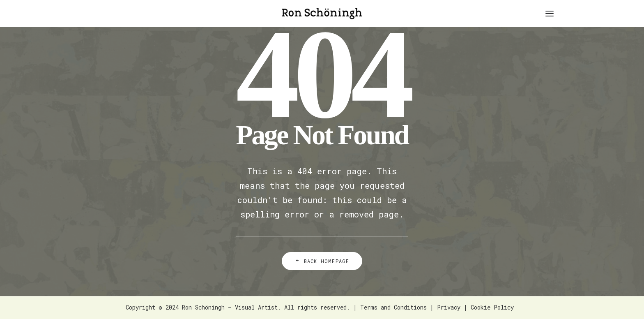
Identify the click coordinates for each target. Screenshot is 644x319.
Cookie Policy (492, 307)
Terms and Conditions (393, 307)
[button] (550, 14)
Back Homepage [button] (322, 261)
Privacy (449, 307)
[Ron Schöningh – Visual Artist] (322, 14)
